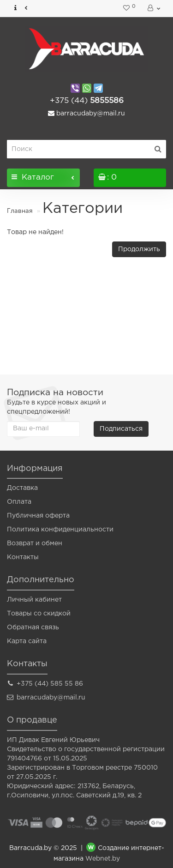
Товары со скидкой (39, 614)
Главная (20, 211)
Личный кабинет (34, 600)
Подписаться (121, 429)
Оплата (19, 502)
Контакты (23, 557)
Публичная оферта (38, 516)
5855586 (87, 101)
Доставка (22, 488)
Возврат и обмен (35, 543)
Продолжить (139, 249)
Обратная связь (33, 627)
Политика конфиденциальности (60, 530)
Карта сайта (27, 641)
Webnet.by (103, 859)
